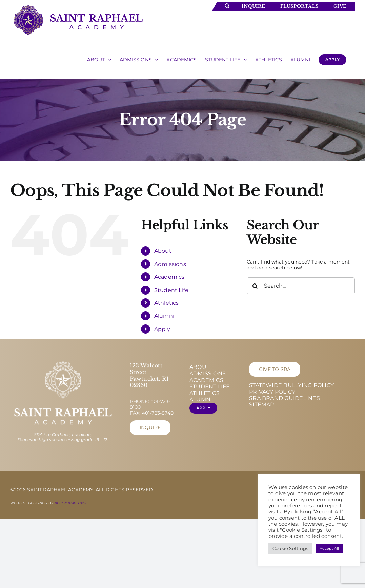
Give (340, 6)
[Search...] (301, 286)
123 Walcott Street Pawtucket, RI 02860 (149, 375)
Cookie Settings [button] (290, 548)
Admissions (170, 264)
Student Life (171, 290)
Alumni (164, 316)
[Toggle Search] (227, 6)
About (163, 251)
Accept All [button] (329, 548)
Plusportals (299, 6)
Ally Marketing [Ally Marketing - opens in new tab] (70, 503)
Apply (162, 329)
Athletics (167, 303)
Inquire (253, 6)
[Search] (255, 286)
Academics (169, 277)
